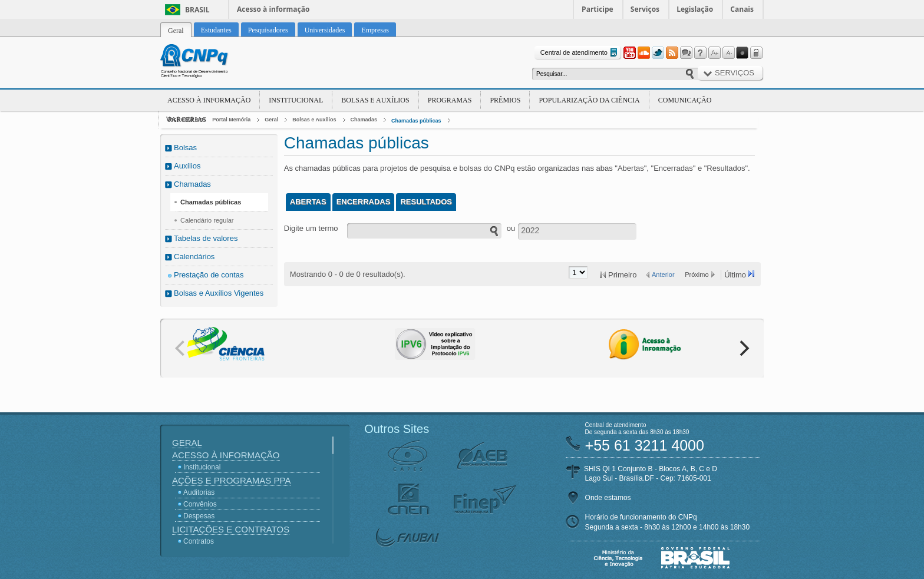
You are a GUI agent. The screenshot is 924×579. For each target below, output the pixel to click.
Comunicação (685, 100)
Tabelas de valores (206, 238)
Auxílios (187, 166)
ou (511, 228)
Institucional (296, 100)
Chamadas (364, 120)
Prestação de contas (209, 275)
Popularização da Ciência (589, 100)
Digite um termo (311, 228)
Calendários (194, 257)
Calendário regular (207, 220)
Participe (598, 9)
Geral (271, 120)
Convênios (200, 504)
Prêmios (505, 100)
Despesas (199, 516)
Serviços (645, 9)
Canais (742, 9)
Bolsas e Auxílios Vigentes (219, 293)
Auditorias (199, 492)
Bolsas (185, 148)
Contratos (199, 541)
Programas (450, 100)
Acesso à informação (273, 9)
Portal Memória (231, 120)
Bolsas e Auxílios (375, 100)
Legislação (695, 9)
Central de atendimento (580, 53)
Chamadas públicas (416, 121)
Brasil (197, 10)
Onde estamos (608, 498)
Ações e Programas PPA (231, 480)
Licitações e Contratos (231, 529)
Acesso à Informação (209, 100)
